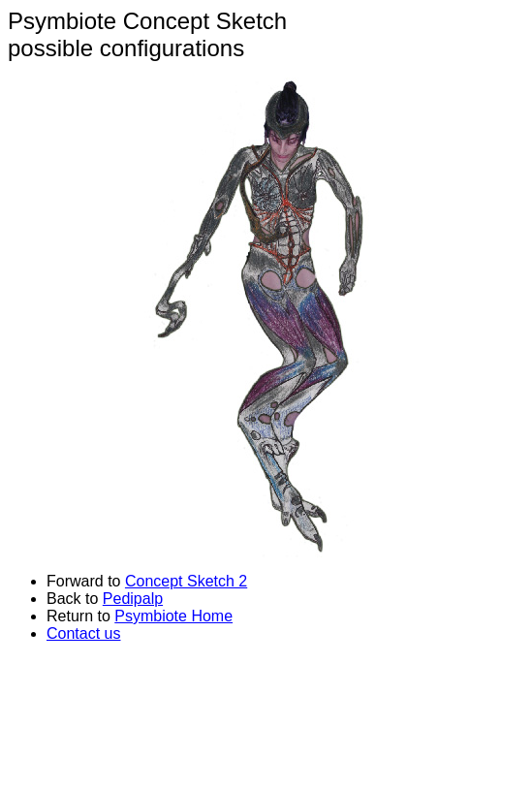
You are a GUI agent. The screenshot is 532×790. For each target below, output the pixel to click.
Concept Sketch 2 (186, 581)
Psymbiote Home (173, 616)
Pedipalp (133, 599)
